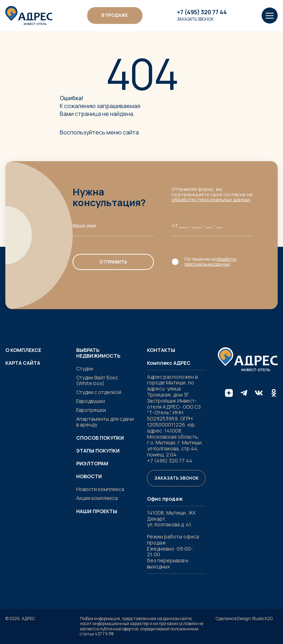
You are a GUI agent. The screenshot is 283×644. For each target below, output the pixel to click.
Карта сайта (23, 363)
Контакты (161, 350)
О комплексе (23, 350)
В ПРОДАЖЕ (115, 15)
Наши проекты (97, 511)
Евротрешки (91, 410)
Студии (85, 369)
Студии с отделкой (99, 392)
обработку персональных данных (211, 199)
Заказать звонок (195, 19)
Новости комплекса (100, 489)
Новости (89, 476)
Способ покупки (100, 438)
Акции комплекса (97, 498)
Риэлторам (92, 464)
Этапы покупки (98, 451)
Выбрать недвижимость (98, 353)
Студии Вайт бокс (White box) (97, 380)
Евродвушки (91, 401)
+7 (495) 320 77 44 (202, 12)
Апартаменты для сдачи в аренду (105, 422)
